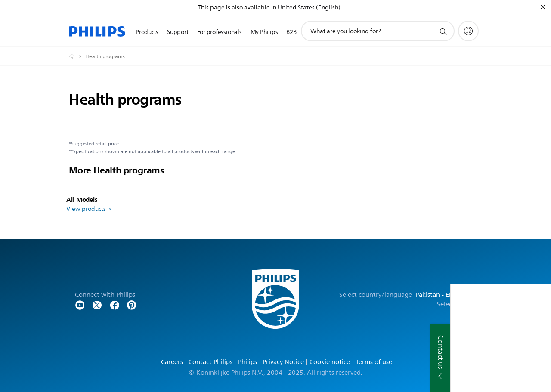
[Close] (543, 7)
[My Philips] (468, 31)
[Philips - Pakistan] (77, 56)
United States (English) (309, 8)
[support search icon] (443, 31)
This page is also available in (237, 8)
